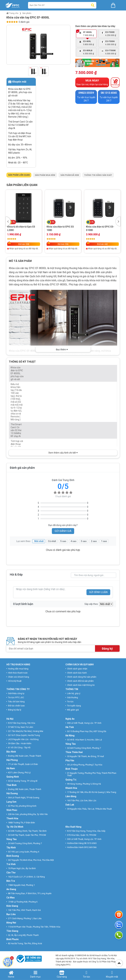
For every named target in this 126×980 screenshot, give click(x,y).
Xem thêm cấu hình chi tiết (63, 453)
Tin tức (70, 702)
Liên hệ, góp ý (74, 693)
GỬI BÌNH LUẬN (98, 592)
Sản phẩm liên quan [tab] (19, 175)
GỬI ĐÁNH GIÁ (63, 531)
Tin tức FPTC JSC (16, 697)
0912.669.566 (90, 847)
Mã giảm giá (73, 710)
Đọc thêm (62, 350)
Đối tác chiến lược (16, 706)
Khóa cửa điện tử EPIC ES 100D (60, 228)
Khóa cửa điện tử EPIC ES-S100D (100, 228)
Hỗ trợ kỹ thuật (15, 681)
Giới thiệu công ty (16, 693)
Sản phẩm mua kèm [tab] (45, 175)
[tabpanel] (63, 219)
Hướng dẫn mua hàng (18, 669)
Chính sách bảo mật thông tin (81, 685)
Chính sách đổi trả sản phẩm (80, 681)
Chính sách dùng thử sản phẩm (82, 677)
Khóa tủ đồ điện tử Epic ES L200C (21, 228)
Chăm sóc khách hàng (19, 677)
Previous (8, 221)
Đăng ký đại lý (15, 710)
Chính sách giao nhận (77, 669)
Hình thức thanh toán (18, 673)
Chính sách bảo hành (77, 673)
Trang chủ (12, 13)
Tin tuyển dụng (74, 706)
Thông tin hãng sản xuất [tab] (98, 175)
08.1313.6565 (90, 843)
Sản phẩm (27, 13)
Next (118, 221)
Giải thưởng (73, 697)
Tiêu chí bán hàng (16, 702)
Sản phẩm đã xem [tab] (70, 175)
